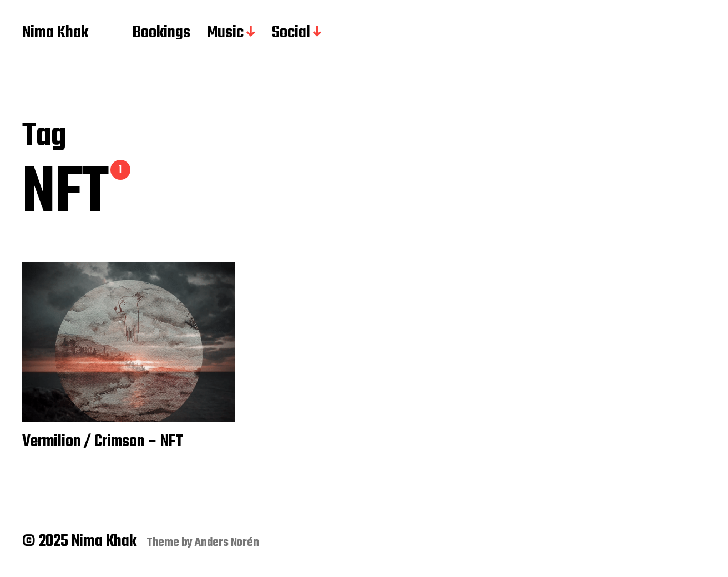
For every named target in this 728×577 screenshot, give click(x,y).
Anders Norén (227, 543)
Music (225, 33)
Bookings (161, 33)
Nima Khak (55, 33)
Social (291, 33)
